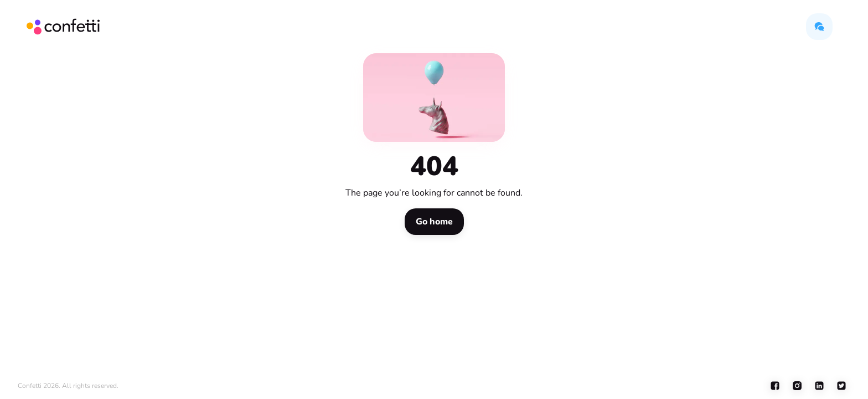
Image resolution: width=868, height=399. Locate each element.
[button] (819, 27)
